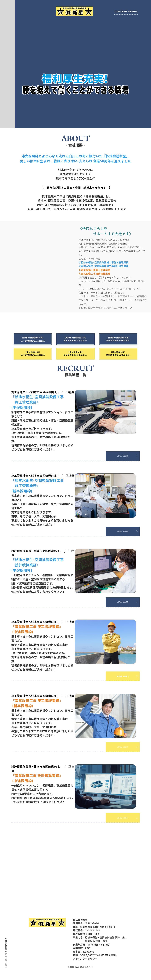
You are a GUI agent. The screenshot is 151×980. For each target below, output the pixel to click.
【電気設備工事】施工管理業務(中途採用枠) (33, 354)
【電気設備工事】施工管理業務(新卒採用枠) (75, 354)
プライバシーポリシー (83, 959)
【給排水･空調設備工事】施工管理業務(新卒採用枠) (88, 339)
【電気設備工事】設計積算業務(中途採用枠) (118, 354)
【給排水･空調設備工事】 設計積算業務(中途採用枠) (127, 339)
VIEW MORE (123, 456)
